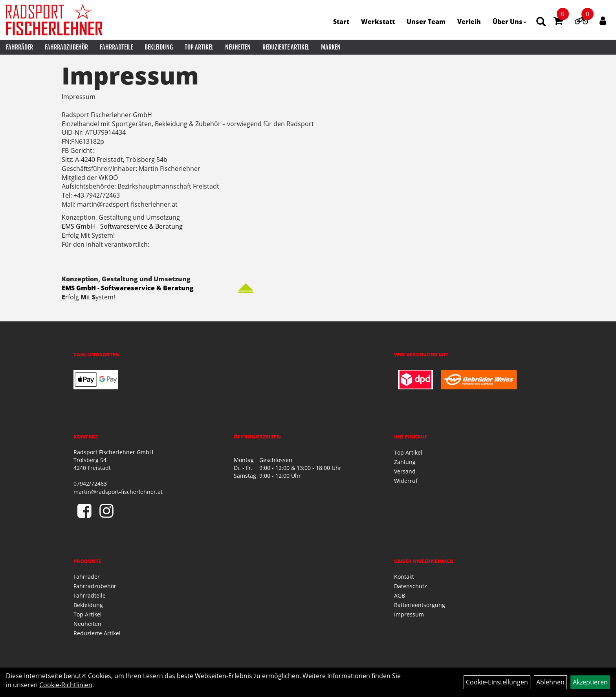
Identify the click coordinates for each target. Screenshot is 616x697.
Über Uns (510, 22)
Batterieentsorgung (420, 605)
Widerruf (406, 481)
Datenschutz (411, 586)
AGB (400, 595)
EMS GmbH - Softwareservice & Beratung (122, 226)
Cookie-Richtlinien (66, 685)
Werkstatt (378, 22)
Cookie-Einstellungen (497, 682)
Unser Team (426, 22)
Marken (331, 47)
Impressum (409, 614)
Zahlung (405, 462)
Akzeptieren (590, 682)
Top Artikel (199, 47)
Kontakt (404, 577)
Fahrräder (19, 47)
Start (341, 22)
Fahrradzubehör (66, 47)
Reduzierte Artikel (286, 47)
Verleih (469, 22)
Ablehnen (550, 682)
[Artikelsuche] (541, 22)
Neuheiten (238, 47)
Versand (405, 471)
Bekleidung (159, 47)
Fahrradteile (116, 47)
